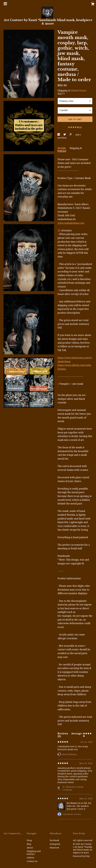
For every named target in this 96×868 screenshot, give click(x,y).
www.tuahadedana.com (71, 223)
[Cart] (93, 4)
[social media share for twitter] (65, 135)
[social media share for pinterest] (71, 135)
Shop (29, 840)
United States (78, 91)
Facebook (54, 840)
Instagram (55, 844)
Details (62, 148)
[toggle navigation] (5, 4)
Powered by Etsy (81, 856)
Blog (29, 844)
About (30, 848)
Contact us (32, 861)
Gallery (30, 858)
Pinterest (54, 848)
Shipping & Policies (70, 150)
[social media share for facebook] (59, 135)
